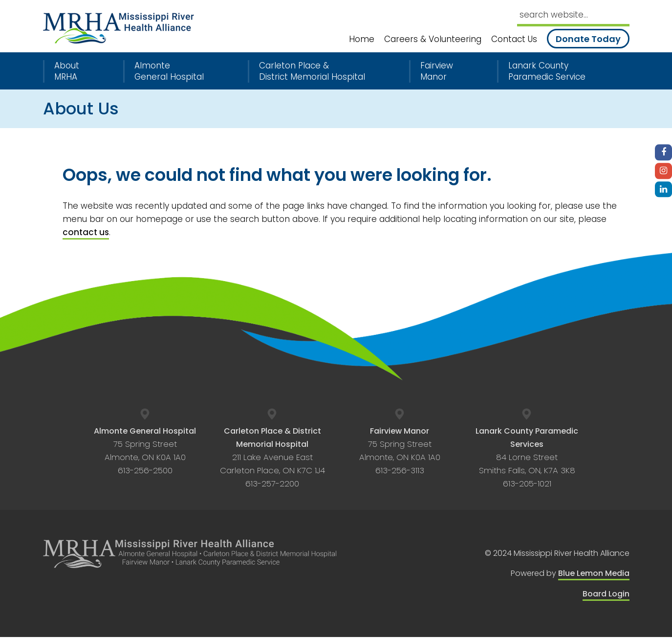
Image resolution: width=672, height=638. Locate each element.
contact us (86, 232)
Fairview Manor (437, 71)
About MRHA (67, 71)
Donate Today (588, 39)
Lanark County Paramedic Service (547, 71)
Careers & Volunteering (433, 39)
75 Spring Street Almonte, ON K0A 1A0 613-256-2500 (145, 451)
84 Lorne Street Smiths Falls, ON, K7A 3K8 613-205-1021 (527, 458)
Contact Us (514, 39)
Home (362, 39)
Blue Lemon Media (594, 574)
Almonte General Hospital (169, 71)
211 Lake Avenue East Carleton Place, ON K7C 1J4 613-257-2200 (272, 458)
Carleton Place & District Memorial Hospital (312, 71)
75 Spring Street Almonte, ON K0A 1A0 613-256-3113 (400, 451)
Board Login (606, 594)
